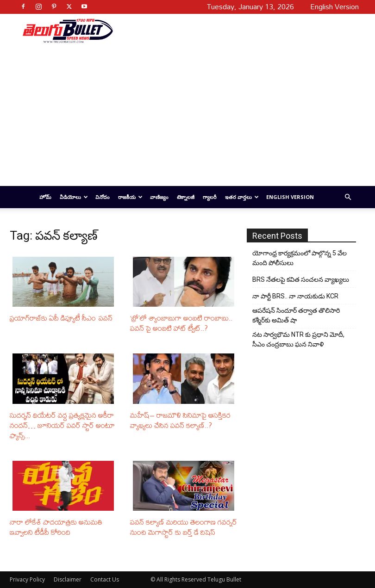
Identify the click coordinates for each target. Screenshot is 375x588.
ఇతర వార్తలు (242, 197)
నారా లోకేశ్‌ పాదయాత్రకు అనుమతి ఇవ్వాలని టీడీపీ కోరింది (56, 527)
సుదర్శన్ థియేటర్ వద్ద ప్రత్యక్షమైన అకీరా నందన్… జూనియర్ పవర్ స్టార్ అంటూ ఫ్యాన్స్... (62, 425)
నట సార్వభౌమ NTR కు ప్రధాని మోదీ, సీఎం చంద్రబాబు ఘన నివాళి (298, 339)
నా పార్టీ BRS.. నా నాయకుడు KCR (295, 296)
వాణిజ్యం (159, 197)
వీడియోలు (74, 197)
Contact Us (105, 579)
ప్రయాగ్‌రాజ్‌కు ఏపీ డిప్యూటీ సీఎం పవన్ (61, 318)
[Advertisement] (232, 31)
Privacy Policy (27, 579)
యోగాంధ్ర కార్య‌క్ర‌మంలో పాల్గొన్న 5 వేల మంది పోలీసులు (300, 258)
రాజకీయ (130, 197)
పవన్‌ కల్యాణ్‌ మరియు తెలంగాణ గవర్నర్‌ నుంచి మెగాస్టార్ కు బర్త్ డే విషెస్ (184, 527)
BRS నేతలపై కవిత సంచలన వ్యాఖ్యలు (301, 279)
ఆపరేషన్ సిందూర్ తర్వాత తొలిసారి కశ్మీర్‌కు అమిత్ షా (296, 315)
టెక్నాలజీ (186, 197)
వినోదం (103, 197)
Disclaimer (68, 579)
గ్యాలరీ (210, 197)
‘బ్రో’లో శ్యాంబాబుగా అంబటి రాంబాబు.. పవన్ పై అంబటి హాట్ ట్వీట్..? (181, 323)
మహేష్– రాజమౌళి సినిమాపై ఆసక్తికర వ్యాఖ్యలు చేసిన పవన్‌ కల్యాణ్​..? (180, 420)
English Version (290, 197)
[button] (348, 197)
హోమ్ (45, 197)
